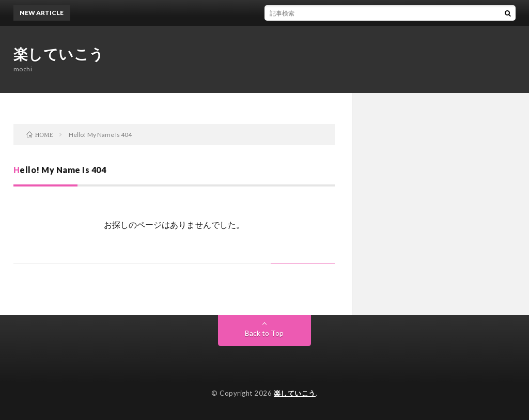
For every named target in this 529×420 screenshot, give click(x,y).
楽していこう (59, 54)
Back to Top (264, 333)
